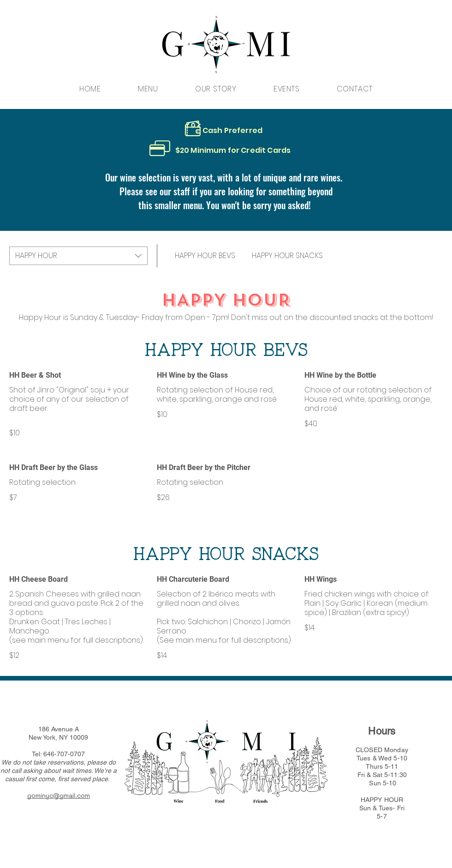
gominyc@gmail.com (59, 796)
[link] (205, 256)
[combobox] (78, 256)
